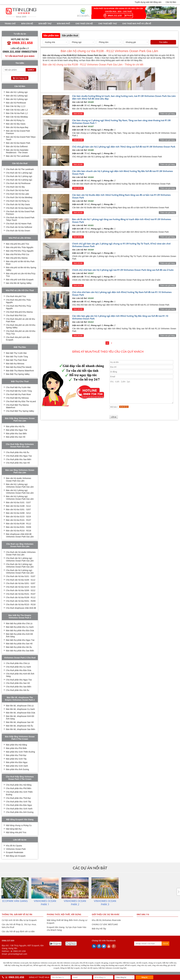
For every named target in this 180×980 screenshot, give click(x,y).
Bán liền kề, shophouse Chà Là (20, 706)
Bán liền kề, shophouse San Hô (20, 722)
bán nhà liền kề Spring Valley (19, 283)
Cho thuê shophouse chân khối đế (21, 608)
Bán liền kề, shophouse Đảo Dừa (21, 713)
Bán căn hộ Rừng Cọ (15, 120)
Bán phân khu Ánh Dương (18, 769)
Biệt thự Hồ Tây (99, 929)
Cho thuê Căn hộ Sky (15, 187)
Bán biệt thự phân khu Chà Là (19, 623)
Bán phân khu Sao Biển (16, 434)
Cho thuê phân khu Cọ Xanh (18, 667)
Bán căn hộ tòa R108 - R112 (19, 524)
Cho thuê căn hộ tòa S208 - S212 (21, 590)
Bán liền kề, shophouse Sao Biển (21, 729)
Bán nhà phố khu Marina (17, 258)
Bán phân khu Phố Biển (16, 748)
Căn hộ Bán (171, 2)
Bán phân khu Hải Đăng (17, 745)
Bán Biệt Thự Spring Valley (18, 374)
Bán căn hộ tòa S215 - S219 (18, 517)
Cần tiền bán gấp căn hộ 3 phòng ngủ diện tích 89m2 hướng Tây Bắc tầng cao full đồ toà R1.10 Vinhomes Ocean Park (120, 317)
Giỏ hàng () (21, 78)
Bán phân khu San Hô (16, 437)
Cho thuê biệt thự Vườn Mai (18, 387)
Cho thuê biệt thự (107, 24)
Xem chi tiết (78, 114)
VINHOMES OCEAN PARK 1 (17, 28)
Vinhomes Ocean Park (16, 849)
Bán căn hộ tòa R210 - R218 (19, 531)
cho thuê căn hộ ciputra (89, 968)
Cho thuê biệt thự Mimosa (17, 398)
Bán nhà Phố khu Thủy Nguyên (20, 251)
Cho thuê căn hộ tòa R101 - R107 (21, 594)
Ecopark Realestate (15, 852)
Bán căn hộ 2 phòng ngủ (17, 96)
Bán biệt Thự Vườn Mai (16, 353)
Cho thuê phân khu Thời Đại (18, 798)
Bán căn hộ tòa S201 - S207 (18, 509)
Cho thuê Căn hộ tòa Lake (18, 194)
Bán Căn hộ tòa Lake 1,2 (17, 110)
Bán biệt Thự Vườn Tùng (17, 357)
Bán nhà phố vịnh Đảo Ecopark (20, 280)
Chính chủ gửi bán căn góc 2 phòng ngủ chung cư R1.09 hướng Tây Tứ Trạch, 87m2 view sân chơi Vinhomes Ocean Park (121, 245)
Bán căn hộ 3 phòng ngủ (17, 99)
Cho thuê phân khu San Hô (18, 463)
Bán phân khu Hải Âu (15, 426)
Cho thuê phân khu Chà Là (18, 663)
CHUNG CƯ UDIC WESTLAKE (105, 924)
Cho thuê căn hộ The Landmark (20, 169)
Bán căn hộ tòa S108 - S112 (18, 506)
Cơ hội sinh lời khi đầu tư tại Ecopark (19, 920)
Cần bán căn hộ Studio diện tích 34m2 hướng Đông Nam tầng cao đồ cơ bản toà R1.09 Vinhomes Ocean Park (121, 196)
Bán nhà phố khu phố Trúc (18, 244)
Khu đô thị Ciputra (14, 846)
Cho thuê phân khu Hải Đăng (19, 785)
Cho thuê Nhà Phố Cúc (16, 315)
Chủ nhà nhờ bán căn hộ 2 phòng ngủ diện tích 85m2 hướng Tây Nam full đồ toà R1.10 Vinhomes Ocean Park (122, 293)
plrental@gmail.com (18, 954)
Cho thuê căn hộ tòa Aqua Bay (19, 208)
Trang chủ (10, 24)
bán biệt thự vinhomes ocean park (16, 963)
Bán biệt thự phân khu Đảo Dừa (20, 630)
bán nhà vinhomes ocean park (68, 963)
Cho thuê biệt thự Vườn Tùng (19, 391)
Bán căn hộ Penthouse (16, 103)
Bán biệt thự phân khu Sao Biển (20, 651)
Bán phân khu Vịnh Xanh (17, 766)
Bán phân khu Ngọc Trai (17, 430)
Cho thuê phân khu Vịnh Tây (19, 802)
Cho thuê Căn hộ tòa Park (17, 190)
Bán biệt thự (45, 24)
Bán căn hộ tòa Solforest (17, 146)
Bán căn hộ (27, 24)
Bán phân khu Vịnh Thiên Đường (20, 752)
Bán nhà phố (63, 24)
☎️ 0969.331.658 (18, 951)
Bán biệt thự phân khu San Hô (19, 644)
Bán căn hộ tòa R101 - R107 (19, 520)
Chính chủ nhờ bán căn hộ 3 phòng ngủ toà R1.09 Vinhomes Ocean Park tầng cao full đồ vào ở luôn (123, 270)
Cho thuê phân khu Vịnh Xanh (19, 809)
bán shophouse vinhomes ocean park (43, 963)
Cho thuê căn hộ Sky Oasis (18, 204)
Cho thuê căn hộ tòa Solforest (19, 227)
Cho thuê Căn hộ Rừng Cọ (18, 201)
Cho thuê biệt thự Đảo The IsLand (21, 401)
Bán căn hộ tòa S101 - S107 (18, 502)
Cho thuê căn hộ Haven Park (19, 224)
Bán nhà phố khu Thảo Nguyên (20, 247)
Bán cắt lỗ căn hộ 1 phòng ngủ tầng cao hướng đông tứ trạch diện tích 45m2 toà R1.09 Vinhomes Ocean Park (122, 221)
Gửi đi (165, 943)
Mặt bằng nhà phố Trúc (16, 832)
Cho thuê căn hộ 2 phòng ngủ (19, 176)
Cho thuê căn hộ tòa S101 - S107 (21, 576)
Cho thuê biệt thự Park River (18, 394)
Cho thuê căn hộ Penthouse (18, 183)
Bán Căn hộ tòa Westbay (17, 117)
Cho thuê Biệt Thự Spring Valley (20, 411)
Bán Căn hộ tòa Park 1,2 (17, 113)
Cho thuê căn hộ (84, 24)
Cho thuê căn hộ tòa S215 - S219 (21, 587)
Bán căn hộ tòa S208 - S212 (18, 513)
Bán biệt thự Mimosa (15, 364)
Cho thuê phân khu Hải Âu (18, 452)
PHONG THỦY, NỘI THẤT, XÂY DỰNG (64, 914)
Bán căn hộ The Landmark (18, 156)
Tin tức (97, 28)
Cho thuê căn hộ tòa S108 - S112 (21, 580)
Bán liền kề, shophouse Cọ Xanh (20, 709)
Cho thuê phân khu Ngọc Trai (19, 456)
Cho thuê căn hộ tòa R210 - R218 (21, 604)
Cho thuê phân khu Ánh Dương (20, 812)
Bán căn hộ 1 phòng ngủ (17, 92)
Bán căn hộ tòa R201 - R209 (19, 527)
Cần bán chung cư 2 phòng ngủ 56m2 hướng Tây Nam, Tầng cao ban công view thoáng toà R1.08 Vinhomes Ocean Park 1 (121, 122)
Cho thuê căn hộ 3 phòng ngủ (19, 180)
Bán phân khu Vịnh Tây (16, 759)
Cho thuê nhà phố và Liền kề (137, 24)
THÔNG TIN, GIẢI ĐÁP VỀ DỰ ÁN (17, 914)
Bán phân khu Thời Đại (16, 755)
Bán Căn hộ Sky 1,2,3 (16, 106)
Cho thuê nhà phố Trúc (16, 296)
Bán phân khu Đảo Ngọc (17, 762)
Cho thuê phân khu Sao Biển (19, 459)
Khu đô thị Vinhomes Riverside (106, 920)
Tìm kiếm (163, 42)
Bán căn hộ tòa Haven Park (18, 143)
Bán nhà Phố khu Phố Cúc (18, 254)
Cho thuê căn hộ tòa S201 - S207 (21, 583)
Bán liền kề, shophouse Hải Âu (20, 726)
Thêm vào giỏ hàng (167, 114)
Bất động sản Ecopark (16, 856)
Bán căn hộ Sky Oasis (16, 124)
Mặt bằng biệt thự (14, 829)
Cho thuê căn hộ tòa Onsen (18, 231)
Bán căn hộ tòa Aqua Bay (17, 127)
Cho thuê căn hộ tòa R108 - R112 (21, 597)
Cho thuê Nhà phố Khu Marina (19, 312)
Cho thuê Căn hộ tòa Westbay (19, 197)
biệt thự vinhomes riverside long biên (113, 968)
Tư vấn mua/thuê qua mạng (20, 56)
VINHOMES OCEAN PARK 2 (46, 28)
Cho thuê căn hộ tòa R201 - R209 (21, 601)
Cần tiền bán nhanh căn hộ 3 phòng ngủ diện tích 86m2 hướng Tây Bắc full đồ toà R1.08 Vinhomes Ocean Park (122, 172)
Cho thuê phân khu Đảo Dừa (19, 670)
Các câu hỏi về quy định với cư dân (18, 931)
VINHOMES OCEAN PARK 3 (76, 28)
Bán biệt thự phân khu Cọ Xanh (20, 627)
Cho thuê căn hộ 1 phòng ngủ (19, 173)
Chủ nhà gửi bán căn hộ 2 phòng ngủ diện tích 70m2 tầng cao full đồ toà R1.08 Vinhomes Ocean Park (124, 147)
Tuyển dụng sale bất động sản (148, 2)
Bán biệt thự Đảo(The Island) (19, 367)
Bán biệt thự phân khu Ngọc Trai (20, 640)
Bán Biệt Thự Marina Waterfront (20, 371)
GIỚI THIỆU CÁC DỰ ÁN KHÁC (106, 914)
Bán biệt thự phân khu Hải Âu (19, 647)
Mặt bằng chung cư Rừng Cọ (19, 825)
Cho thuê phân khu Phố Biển (19, 788)
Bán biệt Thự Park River (17, 360)
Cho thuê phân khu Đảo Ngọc (19, 805)
